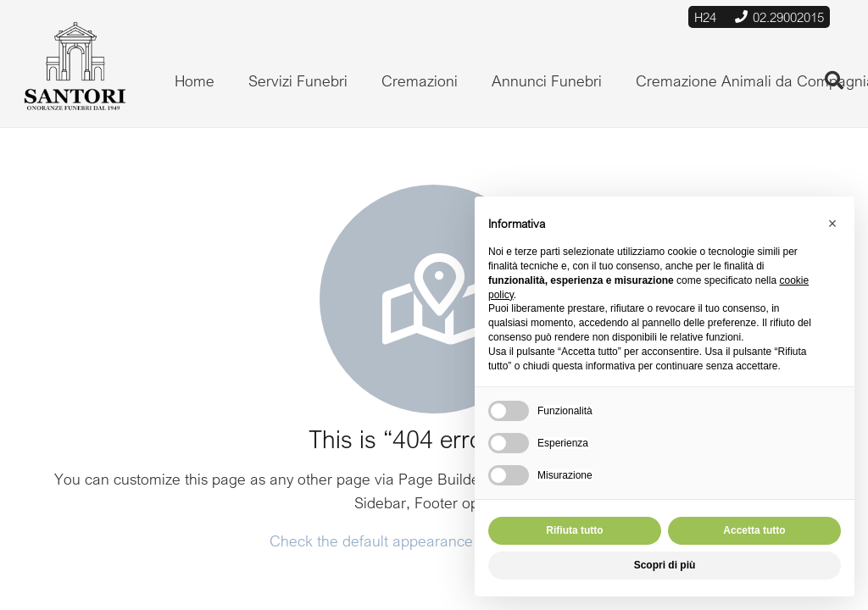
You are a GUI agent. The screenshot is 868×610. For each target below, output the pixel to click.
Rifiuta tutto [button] (574, 530)
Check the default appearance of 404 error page (432, 541)
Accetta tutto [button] (754, 530)
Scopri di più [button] (665, 565)
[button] (832, 224)
